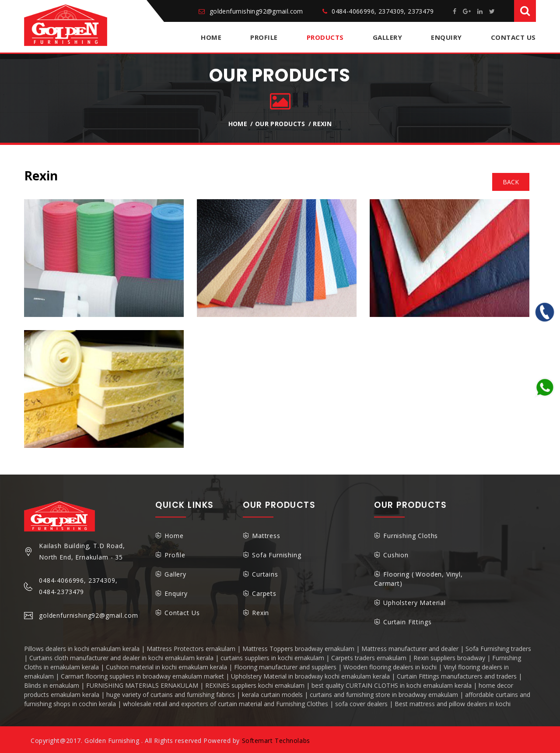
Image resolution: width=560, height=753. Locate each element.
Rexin (322, 124)
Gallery (388, 37)
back (511, 182)
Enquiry (446, 37)
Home (211, 37)
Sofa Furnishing (277, 555)
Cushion (396, 555)
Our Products (280, 124)
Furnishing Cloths (411, 536)
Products (325, 37)
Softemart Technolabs (276, 741)
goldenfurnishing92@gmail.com (256, 11)
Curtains (265, 574)
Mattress (266, 536)
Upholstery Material (415, 603)
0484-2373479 (61, 592)
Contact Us (513, 37)
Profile (264, 37)
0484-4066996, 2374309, (78, 580)
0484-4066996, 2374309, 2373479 (383, 11)
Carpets (264, 593)
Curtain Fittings (407, 622)
